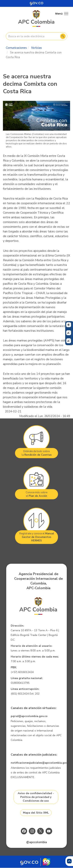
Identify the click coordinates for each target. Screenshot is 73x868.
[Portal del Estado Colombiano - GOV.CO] (37, 3)
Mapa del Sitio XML (36, 813)
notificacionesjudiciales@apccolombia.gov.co (41, 763)
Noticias (36, 48)
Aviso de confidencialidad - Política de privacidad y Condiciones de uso (36, 797)
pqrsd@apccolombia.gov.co (29, 716)
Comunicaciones (16, 48)
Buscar (63, 36)
